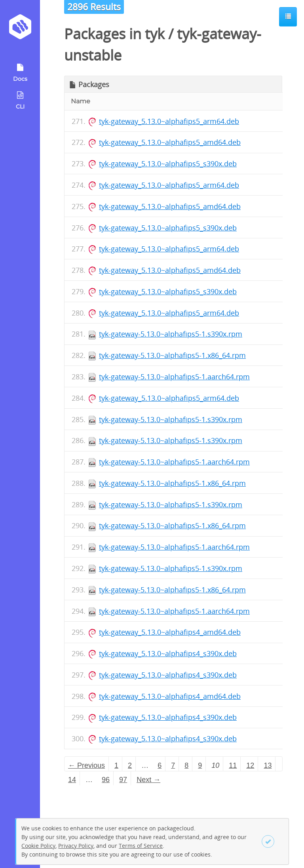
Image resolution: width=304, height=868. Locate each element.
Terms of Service (141, 846)
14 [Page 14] (72, 780)
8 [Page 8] (186, 765)
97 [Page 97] (123, 780)
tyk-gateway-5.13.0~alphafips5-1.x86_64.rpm (172, 355)
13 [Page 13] (268, 765)
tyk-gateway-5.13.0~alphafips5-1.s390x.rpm (171, 334)
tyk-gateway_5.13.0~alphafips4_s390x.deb (168, 653)
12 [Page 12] (250, 765)
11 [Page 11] (233, 765)
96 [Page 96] (106, 780)
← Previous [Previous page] (86, 765)
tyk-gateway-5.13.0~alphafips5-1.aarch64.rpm (174, 377)
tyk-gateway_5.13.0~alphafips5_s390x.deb (168, 164)
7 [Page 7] (173, 765)
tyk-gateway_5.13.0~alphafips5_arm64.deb (169, 121)
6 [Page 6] (160, 765)
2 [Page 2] (130, 765)
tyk (155, 34)
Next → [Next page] (148, 780)
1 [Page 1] (116, 765)
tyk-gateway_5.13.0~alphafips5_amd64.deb (170, 142)
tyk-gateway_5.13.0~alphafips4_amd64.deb (170, 632)
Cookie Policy (38, 846)
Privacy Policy (76, 846)
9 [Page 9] (200, 765)
